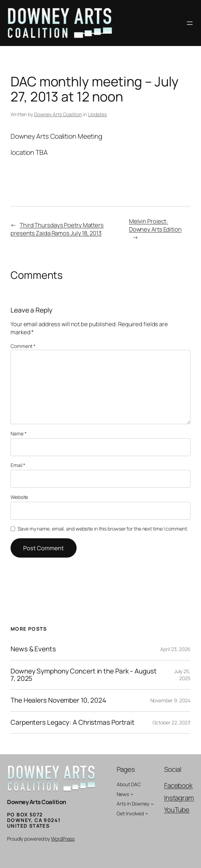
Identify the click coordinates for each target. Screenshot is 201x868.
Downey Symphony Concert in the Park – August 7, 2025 (84, 675)
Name (18, 433)
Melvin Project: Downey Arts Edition (155, 225)
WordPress (63, 839)
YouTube (177, 810)
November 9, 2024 (170, 700)
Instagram (179, 798)
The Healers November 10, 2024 (58, 700)
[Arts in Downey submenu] (152, 804)
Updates (97, 114)
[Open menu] (190, 23)
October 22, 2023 (171, 722)
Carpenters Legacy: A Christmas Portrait (73, 722)
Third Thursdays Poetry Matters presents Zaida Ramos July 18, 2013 (57, 229)
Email (18, 465)
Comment (23, 346)
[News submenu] (132, 794)
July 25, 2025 (182, 675)
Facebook (178, 785)
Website (19, 497)
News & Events (33, 649)
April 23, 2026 (175, 649)
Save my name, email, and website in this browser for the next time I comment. (103, 529)
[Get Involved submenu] (147, 813)
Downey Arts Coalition (58, 114)
